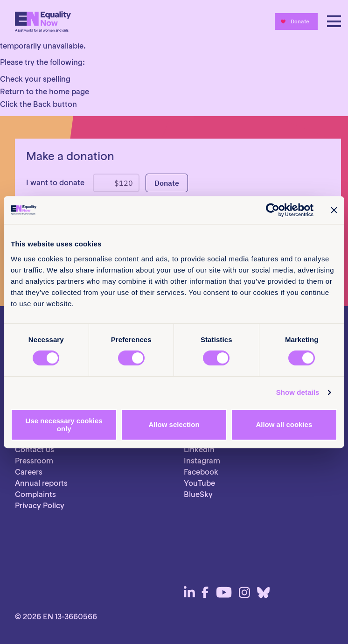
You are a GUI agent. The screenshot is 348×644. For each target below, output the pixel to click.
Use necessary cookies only (64, 425)
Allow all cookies (284, 424)
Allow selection (174, 424)
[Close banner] (334, 210)
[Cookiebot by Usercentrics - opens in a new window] (273, 210)
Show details (298, 392)
